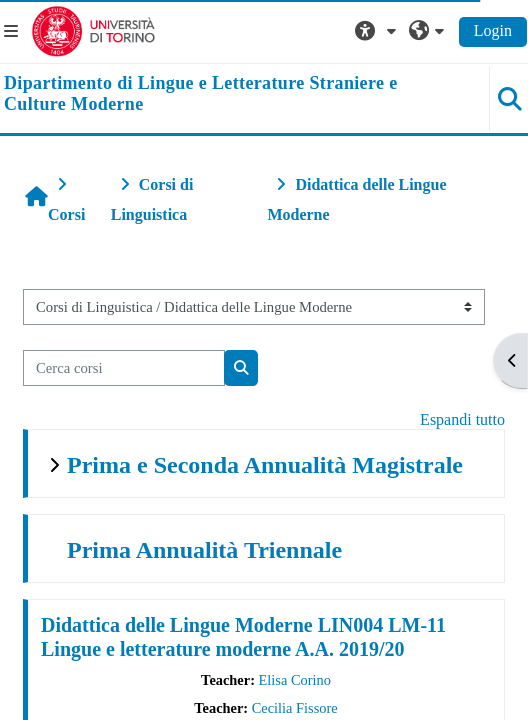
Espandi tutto (462, 419)
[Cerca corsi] (124, 368)
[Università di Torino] (93, 29)
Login (493, 30)
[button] (378, 31)
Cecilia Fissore (295, 708)
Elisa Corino (295, 680)
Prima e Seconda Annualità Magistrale (265, 465)
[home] (220, 94)
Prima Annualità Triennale (204, 550)
